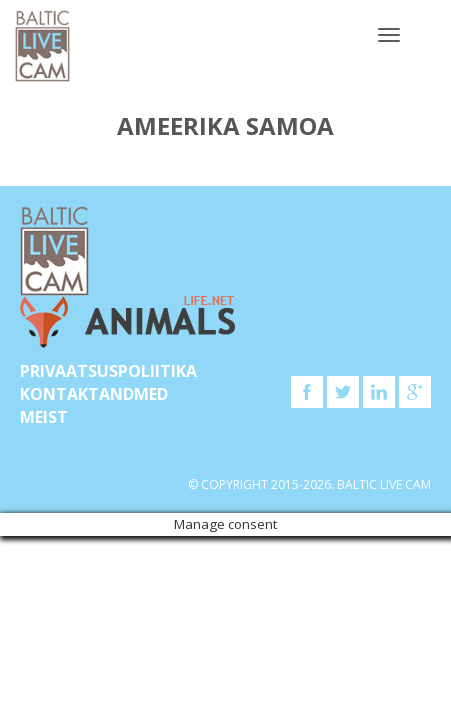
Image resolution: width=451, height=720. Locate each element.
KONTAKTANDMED (94, 394)
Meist (44, 417)
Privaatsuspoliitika (108, 371)
